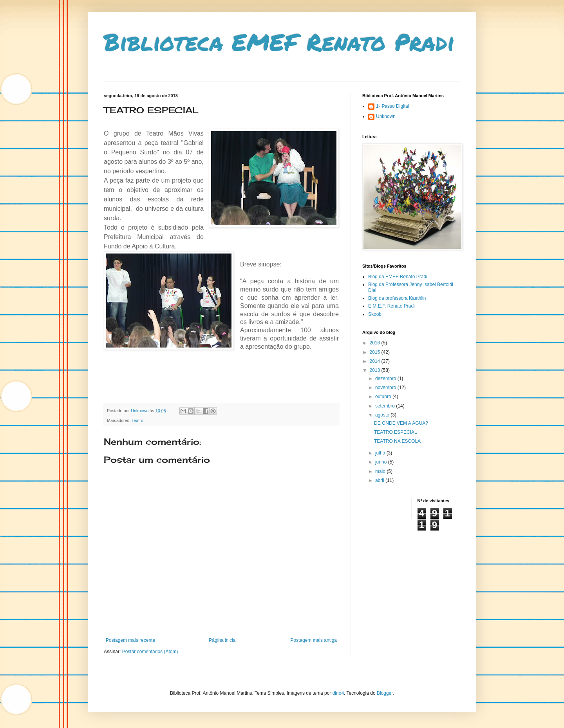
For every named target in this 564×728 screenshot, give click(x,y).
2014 (376, 361)
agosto (383, 415)
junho (382, 462)
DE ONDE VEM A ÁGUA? (401, 423)
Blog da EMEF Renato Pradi (398, 277)
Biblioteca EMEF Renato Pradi (279, 42)
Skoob (375, 314)
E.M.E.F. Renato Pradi (391, 306)
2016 (376, 343)
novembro (386, 388)
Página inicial (223, 640)
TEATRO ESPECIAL (396, 432)
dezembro (386, 378)
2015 (376, 352)
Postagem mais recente (130, 640)
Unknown (386, 116)
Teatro (137, 420)
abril (380, 480)
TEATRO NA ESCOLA (397, 441)
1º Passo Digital (392, 106)
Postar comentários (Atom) (150, 652)
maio (381, 471)
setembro (386, 406)
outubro (384, 397)
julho (381, 453)
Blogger (385, 693)
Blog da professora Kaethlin (397, 298)
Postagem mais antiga (314, 640)
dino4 (338, 693)
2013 (376, 370)
